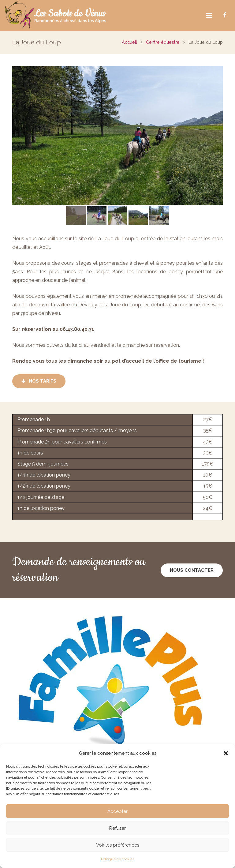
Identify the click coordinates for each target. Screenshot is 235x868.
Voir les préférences (118, 845)
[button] (226, 753)
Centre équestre (163, 42)
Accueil (129, 42)
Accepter (117, 811)
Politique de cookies (118, 859)
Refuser (117, 828)
